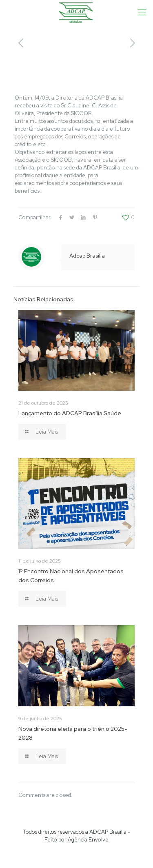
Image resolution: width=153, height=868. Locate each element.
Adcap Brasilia (87, 256)
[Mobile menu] (142, 12)
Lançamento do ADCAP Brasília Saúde (70, 413)
